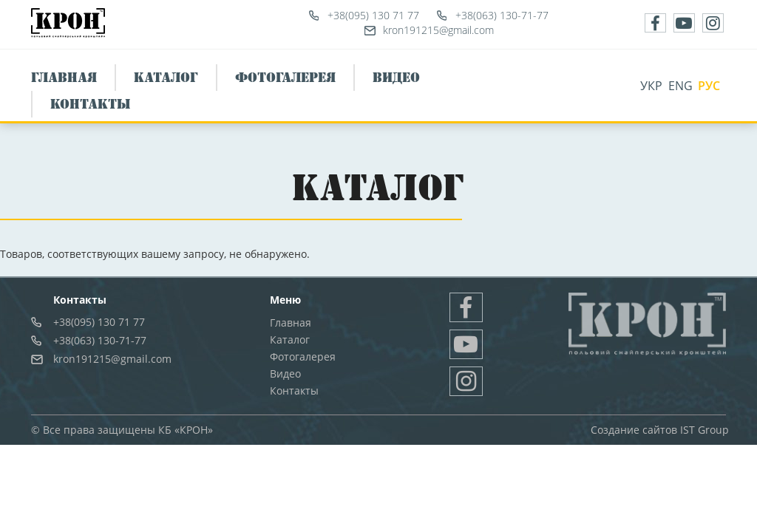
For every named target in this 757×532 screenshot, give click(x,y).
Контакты (90, 104)
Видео (396, 78)
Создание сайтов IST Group (660, 430)
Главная (64, 78)
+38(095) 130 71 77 (373, 15)
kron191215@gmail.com (438, 30)
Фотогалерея (285, 78)
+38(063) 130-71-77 (502, 15)
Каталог (166, 78)
